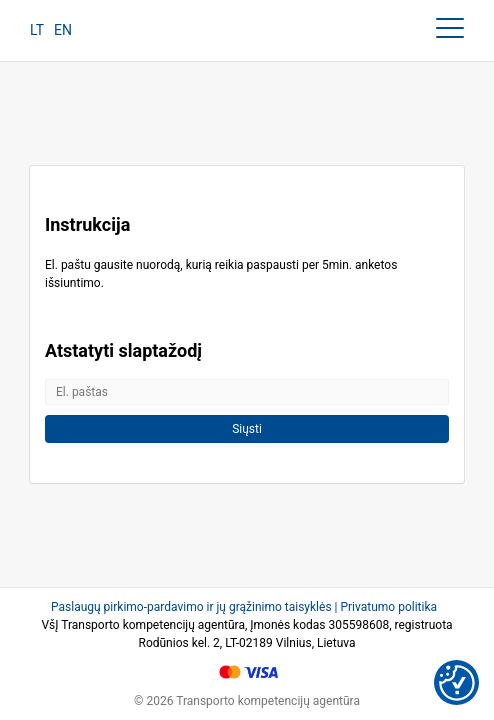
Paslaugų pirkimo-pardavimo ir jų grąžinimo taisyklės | (194, 607)
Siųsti (247, 429)
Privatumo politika (388, 607)
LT (37, 30)
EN (63, 30)
